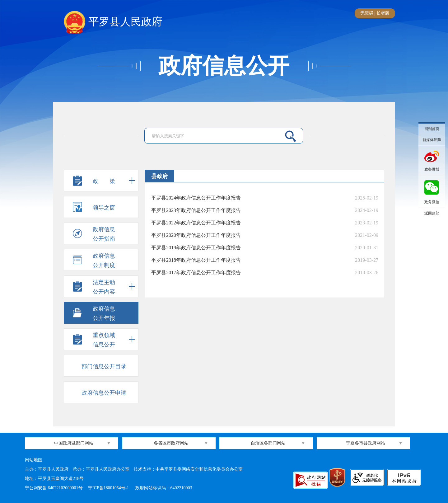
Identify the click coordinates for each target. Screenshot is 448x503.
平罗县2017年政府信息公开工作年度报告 (196, 273)
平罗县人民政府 (113, 22)
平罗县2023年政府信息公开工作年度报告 (196, 210)
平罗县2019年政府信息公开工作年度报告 (196, 248)
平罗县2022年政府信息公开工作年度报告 (196, 223)
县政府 (160, 176)
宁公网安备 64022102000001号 (54, 488)
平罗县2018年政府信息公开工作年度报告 (196, 260)
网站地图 (34, 460)
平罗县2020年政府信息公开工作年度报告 (196, 235)
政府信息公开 (224, 66)
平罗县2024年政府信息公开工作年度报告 (196, 198)
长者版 (383, 13)
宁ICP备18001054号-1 (109, 488)
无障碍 (367, 13)
